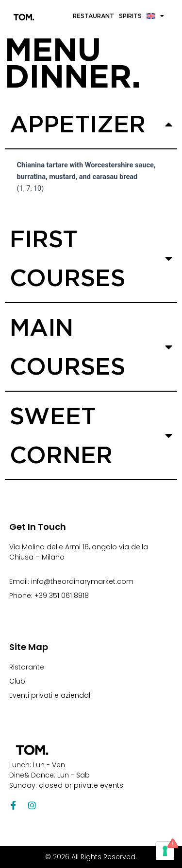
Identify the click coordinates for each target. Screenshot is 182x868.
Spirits (130, 16)
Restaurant (93, 16)
